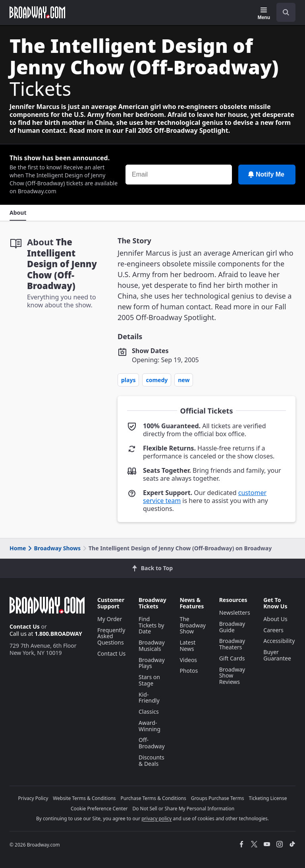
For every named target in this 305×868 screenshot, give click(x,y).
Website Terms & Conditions (84, 798)
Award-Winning (150, 726)
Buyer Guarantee (277, 655)
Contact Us (25, 626)
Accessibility (279, 641)
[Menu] (264, 14)
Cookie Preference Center (99, 809)
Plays (128, 380)
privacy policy (156, 818)
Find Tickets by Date (151, 625)
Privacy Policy (33, 798)
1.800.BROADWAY (58, 634)
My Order (110, 619)
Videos (188, 660)
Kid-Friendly (149, 698)
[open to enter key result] (286, 12)
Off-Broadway (152, 743)
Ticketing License (268, 798)
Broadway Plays (152, 663)
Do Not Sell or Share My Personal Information (183, 809)
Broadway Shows (54, 548)
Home (18, 548)
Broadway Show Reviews (232, 676)
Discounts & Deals (152, 760)
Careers (273, 630)
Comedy (157, 380)
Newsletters (235, 613)
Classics (149, 712)
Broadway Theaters (232, 644)
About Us (275, 619)
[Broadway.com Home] (37, 12)
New (184, 380)
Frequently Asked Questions (111, 636)
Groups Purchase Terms (218, 798)
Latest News (187, 646)
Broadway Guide (232, 627)
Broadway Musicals (152, 646)
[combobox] (283, 12)
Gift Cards (232, 658)
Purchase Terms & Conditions (153, 798)
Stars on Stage (149, 680)
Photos (189, 671)
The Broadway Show (193, 625)
